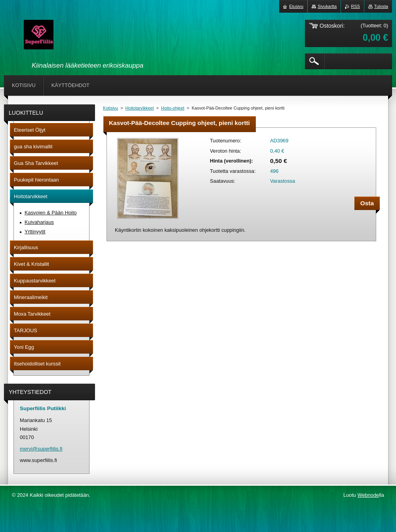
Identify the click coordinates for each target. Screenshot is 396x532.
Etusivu (296, 6)
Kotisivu (110, 108)
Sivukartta (327, 6)
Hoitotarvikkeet (140, 108)
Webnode (368, 495)
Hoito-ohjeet (173, 108)
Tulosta (381, 6)
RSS (355, 6)
